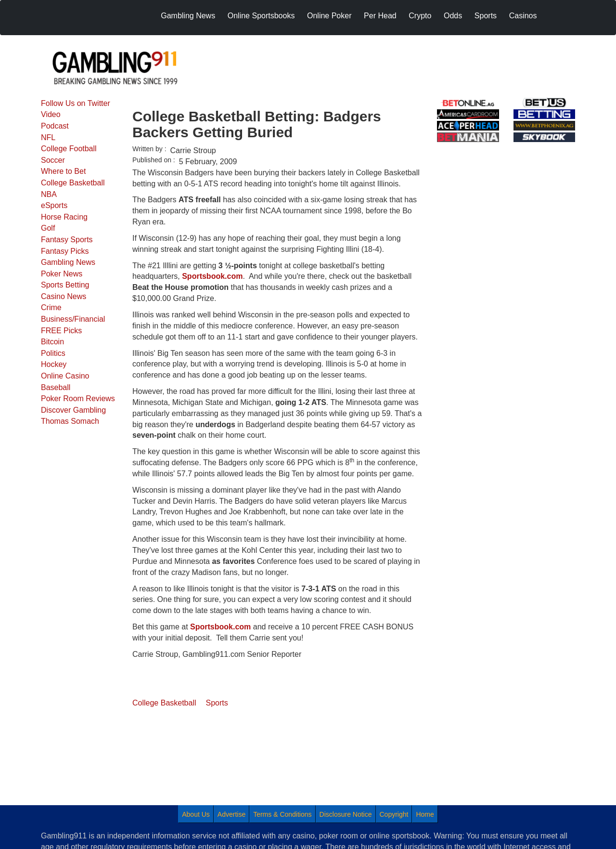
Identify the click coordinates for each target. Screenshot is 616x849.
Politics (53, 353)
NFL (48, 137)
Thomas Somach (70, 421)
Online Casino (65, 376)
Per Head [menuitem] (380, 16)
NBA (49, 194)
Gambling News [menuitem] (188, 16)
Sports (217, 703)
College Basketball (73, 183)
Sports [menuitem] (486, 16)
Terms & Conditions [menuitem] (282, 814)
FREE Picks (61, 331)
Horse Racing (64, 217)
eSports (54, 205)
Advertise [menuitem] (231, 814)
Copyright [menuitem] (394, 814)
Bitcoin (52, 342)
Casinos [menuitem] (523, 16)
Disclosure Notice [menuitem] (346, 814)
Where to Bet (63, 171)
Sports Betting (65, 285)
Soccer (53, 160)
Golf (48, 228)
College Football (69, 149)
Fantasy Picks (65, 251)
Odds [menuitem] (453, 16)
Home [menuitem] (425, 814)
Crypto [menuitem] (420, 16)
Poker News (62, 274)
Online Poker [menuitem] (329, 16)
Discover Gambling (73, 410)
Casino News (64, 296)
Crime (51, 307)
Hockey (54, 364)
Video (51, 114)
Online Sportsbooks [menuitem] (261, 16)
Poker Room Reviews (78, 398)
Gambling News (68, 262)
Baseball (56, 387)
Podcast (55, 126)
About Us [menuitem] (196, 814)
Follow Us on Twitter (76, 103)
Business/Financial (73, 319)
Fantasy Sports (67, 240)
